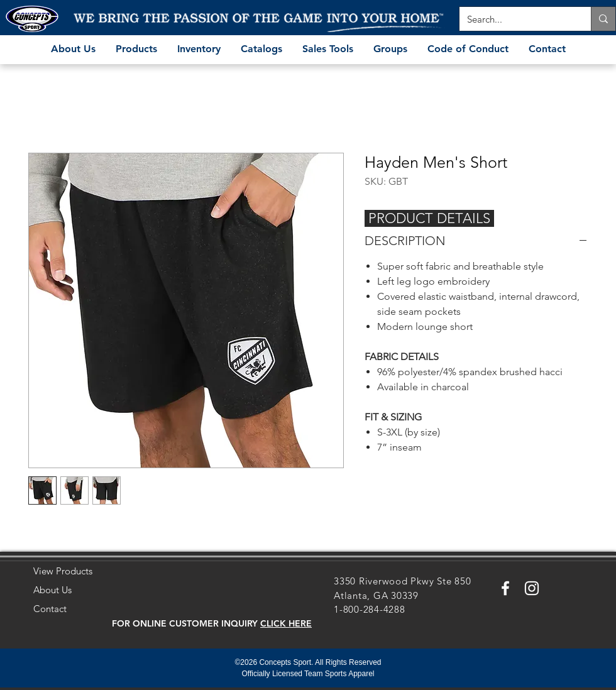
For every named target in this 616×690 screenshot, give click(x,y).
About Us (52, 590)
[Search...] (516, 19)
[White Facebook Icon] (505, 588)
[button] (286, 623)
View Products (63, 571)
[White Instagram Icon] (532, 588)
